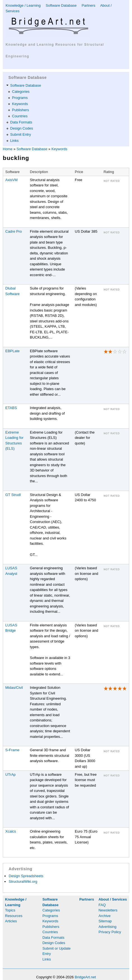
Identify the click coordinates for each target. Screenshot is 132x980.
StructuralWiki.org (23, 881)
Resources (14, 916)
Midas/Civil (14, 688)
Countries (20, 116)
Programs (20, 98)
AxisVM (11, 180)
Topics (10, 910)
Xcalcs (11, 831)
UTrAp (10, 774)
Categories (21, 92)
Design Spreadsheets (26, 876)
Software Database (61, 5)
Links (15, 141)
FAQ (102, 905)
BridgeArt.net (85, 977)
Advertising (107, 927)
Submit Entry (21, 134)
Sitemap (105, 921)
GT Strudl (13, 495)
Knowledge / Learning (23, 5)
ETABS (11, 408)
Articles (11, 921)
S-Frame (12, 750)
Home (8, 149)
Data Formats (21, 122)
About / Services (113, 899)
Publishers (21, 110)
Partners (88, 5)
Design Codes (22, 128)
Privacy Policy (110, 932)
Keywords (20, 104)
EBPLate (12, 351)
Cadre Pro (14, 231)
